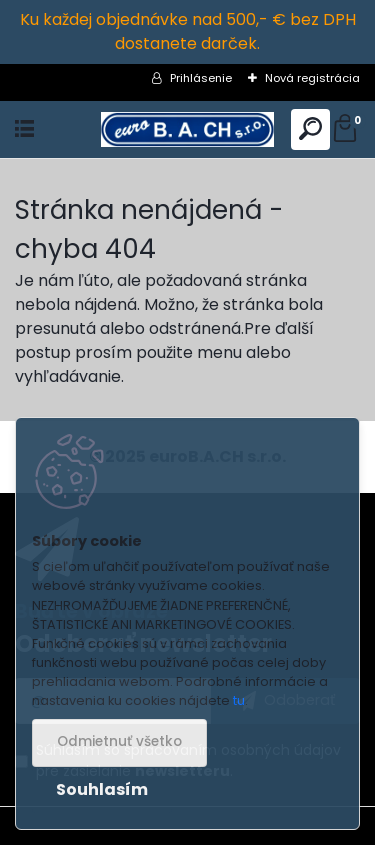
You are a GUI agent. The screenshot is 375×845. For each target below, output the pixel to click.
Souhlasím (102, 789)
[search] (310, 129)
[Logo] (187, 129)
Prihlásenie (201, 78)
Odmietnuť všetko (119, 741)
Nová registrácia (312, 78)
